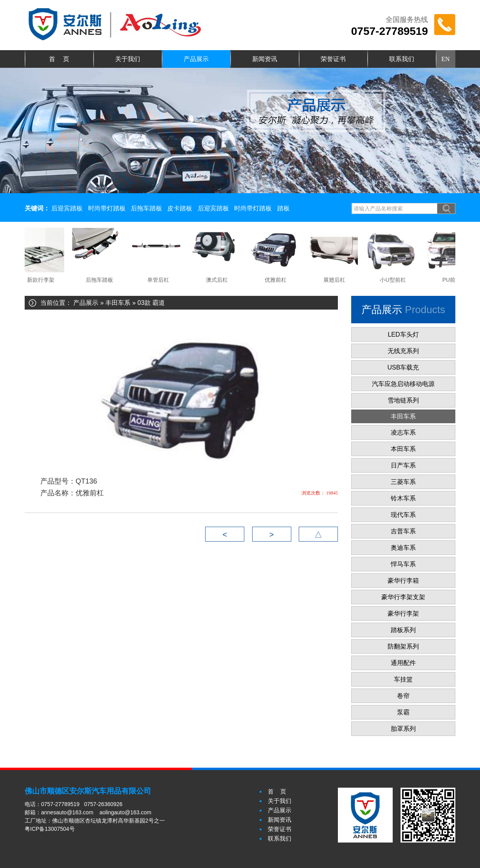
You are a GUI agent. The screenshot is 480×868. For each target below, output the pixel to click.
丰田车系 (118, 303)
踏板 (283, 208)
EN (445, 59)
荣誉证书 (333, 59)
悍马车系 (403, 564)
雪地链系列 (403, 400)
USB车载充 (403, 367)
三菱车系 (403, 482)
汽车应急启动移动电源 (403, 384)
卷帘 (403, 696)
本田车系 (403, 449)
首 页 (59, 59)
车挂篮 (403, 679)
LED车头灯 (403, 334)
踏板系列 (403, 630)
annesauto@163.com (67, 812)
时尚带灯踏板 (107, 208)
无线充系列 (403, 351)
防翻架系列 (403, 646)
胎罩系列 (403, 729)
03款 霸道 (151, 303)
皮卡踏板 (180, 208)
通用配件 (403, 663)
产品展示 (196, 59)
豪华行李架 (403, 613)
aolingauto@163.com (125, 812)
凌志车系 (403, 432)
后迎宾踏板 (67, 208)
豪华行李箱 (403, 581)
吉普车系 (403, 531)
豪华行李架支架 (403, 597)
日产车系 (403, 465)
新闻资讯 (265, 59)
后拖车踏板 (146, 208)
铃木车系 (403, 498)
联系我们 (402, 59)
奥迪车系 (403, 548)
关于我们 (128, 59)
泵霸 (403, 712)
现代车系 (403, 515)
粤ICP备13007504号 (50, 829)
